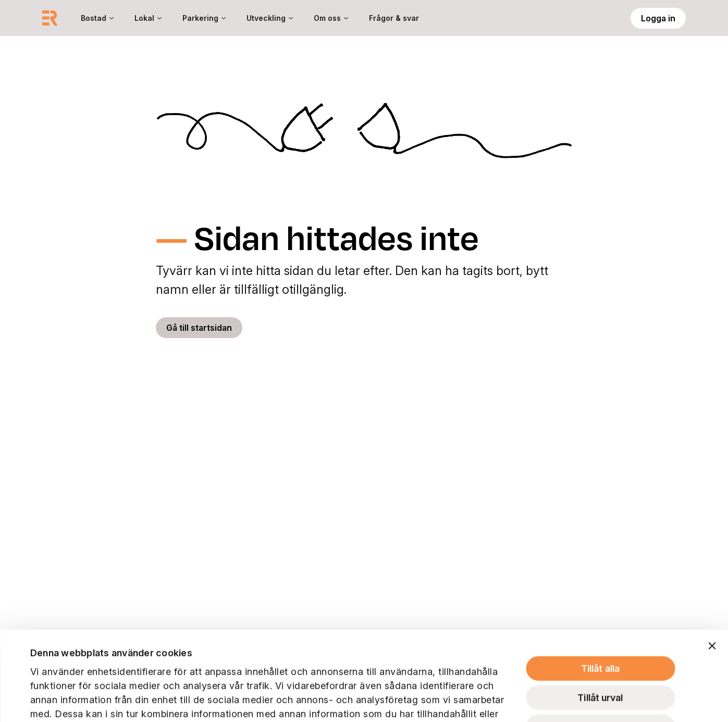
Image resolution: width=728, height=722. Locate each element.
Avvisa (601, 638)
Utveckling (266, 18)
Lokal (144, 18)
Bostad (94, 18)
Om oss (327, 18)
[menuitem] (97, 18)
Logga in (658, 18)
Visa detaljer (518, 700)
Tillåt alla (600, 580)
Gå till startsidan (199, 328)
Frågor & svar (394, 18)
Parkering (200, 18)
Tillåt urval (600, 609)
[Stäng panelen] (712, 557)
